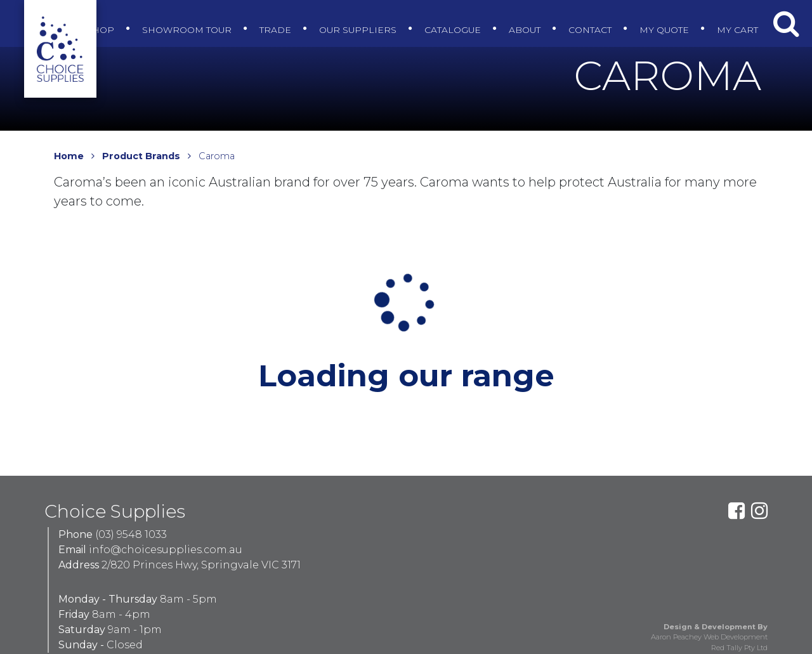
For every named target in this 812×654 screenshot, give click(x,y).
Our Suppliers (348, 20)
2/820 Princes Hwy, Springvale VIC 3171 (201, 565)
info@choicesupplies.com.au (166, 550)
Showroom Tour (167, 20)
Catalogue (448, 20)
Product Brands (141, 156)
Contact (595, 20)
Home (69, 156)
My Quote (674, 20)
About (525, 20)
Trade (261, 20)
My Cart (751, 20)
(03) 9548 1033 (131, 534)
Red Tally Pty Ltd (739, 648)
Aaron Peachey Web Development (709, 637)
